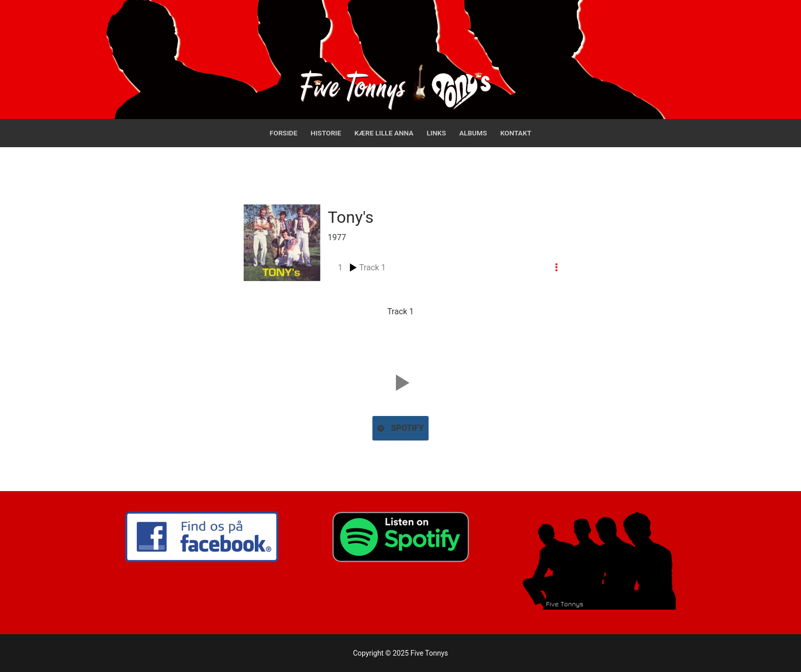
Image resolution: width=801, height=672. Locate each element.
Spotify (401, 428)
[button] (400, 383)
